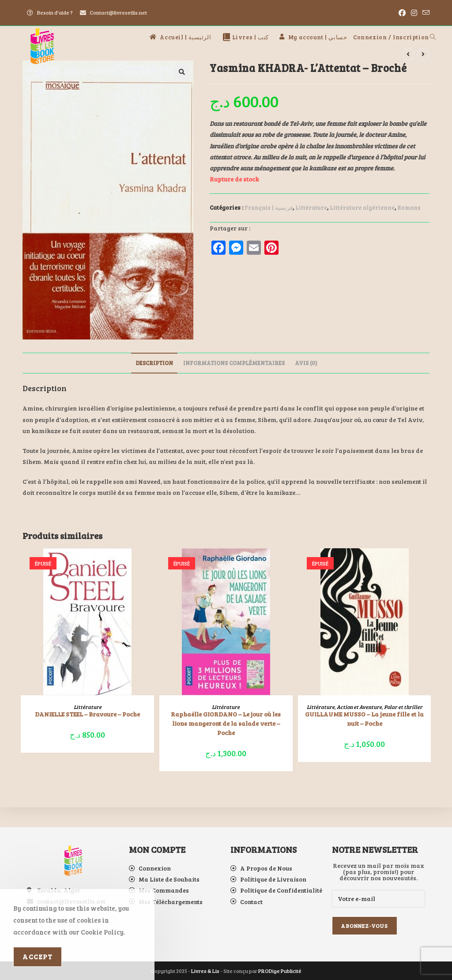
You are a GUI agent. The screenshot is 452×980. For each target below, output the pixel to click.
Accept (38, 957)
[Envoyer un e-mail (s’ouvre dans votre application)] (425, 13)
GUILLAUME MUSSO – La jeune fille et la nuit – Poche (364, 719)
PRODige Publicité (280, 971)
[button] (182, 72)
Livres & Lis (205, 971)
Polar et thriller (403, 707)
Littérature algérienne (362, 207)
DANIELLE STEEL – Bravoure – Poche (87, 714)
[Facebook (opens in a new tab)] (402, 13)
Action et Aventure (359, 707)
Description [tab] (154, 363)
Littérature (311, 207)
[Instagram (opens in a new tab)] (414, 13)
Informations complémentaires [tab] (234, 363)
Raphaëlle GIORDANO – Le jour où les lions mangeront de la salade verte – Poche (226, 723)
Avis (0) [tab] (306, 363)
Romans (409, 207)
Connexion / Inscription (391, 37)
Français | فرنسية (269, 207)
